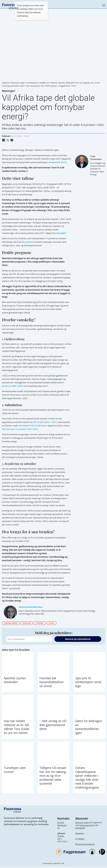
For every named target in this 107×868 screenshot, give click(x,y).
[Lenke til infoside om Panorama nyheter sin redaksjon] (62, 830)
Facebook (80, 834)
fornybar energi (13, 624)
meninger (32, 624)
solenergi (48, 624)
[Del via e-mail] (12, 140)
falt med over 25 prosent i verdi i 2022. (20, 429)
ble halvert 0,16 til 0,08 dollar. (33, 426)
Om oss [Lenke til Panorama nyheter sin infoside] (61, 824)
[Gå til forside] (10, 5)
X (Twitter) (80, 840)
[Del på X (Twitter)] (8, 140)
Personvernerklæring (85, 845)
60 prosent (27, 242)
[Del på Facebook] (4, 140)
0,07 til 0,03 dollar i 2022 (45, 422)
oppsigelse (80, 829)
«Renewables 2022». (58, 162)
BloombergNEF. (59, 233)
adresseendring (87, 826)
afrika (63, 624)
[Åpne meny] (104, 5)
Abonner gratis (82, 824)
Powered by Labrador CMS (53, 864)
